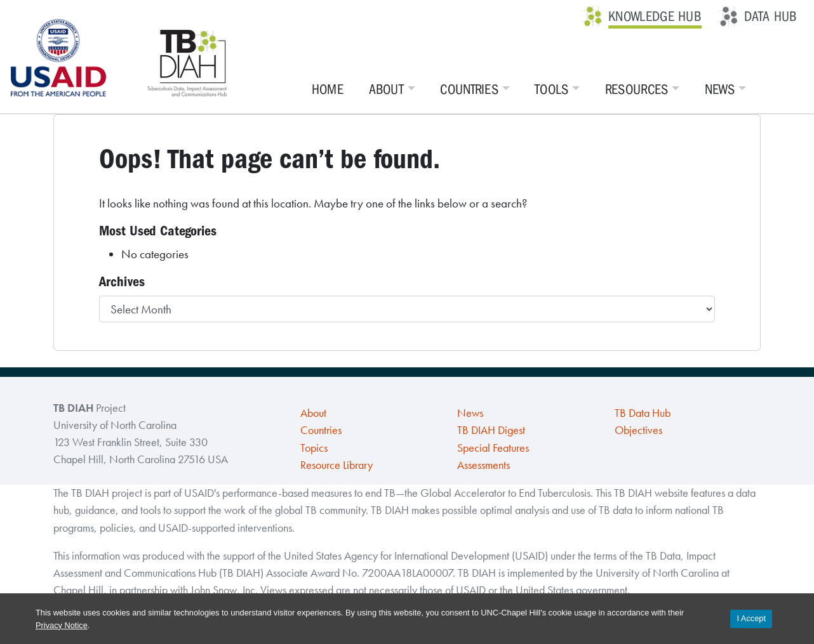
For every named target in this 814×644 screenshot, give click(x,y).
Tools (552, 89)
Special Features (493, 448)
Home (328, 89)
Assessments (484, 465)
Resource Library (337, 465)
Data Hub (771, 16)
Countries (469, 89)
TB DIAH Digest (491, 430)
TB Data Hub (643, 413)
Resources (637, 89)
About (387, 89)
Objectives (638, 430)
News (720, 89)
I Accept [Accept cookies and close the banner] (751, 618)
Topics (314, 448)
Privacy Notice (62, 625)
